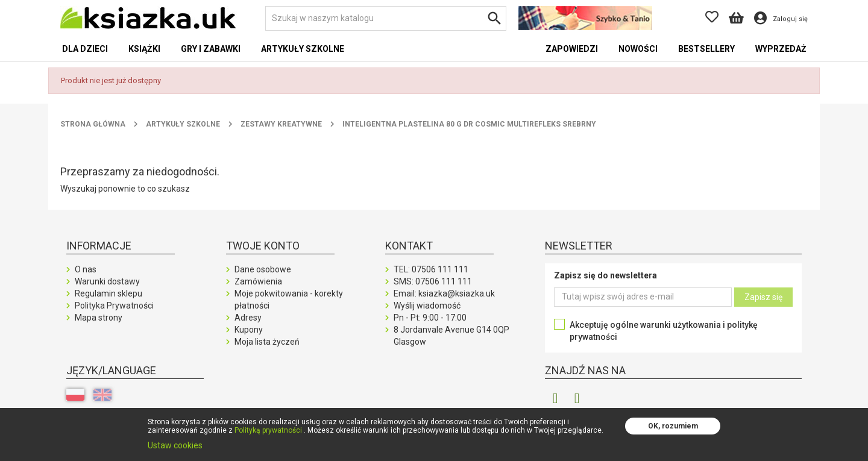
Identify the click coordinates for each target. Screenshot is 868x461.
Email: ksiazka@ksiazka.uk (444, 293)
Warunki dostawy (107, 281)
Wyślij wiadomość (427, 306)
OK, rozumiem (673, 426)
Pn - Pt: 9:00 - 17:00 (430, 318)
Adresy (248, 318)
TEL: (431, 269)
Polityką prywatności (268, 430)
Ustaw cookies (175, 445)
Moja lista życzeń (267, 342)
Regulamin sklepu (108, 293)
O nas (86, 269)
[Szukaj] (386, 18)
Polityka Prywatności (114, 306)
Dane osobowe (263, 269)
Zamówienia (258, 281)
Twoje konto (263, 246)
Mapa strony (99, 318)
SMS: (433, 281)
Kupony (249, 330)
